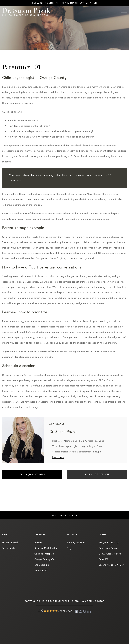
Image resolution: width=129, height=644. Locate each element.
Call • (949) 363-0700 (32, 474)
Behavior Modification (46, 548)
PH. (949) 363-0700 (109, 542)
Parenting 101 (41, 570)
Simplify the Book (76, 542)
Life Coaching (42, 565)
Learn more (58, 457)
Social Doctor (95, 601)
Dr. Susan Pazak (10, 542)
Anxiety (38, 542)
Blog (69, 548)
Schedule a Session (97, 474)
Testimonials (9, 548)
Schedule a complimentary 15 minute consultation (64, 3)
